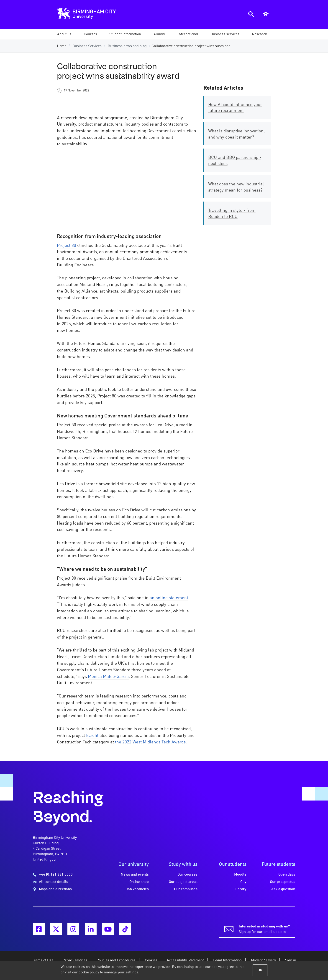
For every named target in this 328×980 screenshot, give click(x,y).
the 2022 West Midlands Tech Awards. (151, 742)
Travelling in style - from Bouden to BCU (232, 214)
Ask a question (283, 889)
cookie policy (89, 972)
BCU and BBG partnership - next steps (235, 161)
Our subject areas (183, 882)
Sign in (291, 960)
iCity (243, 882)
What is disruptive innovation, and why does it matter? (236, 134)
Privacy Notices (75, 960)
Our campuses (186, 889)
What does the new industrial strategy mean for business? (236, 187)
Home (62, 46)
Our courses (187, 875)
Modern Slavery (263, 960)
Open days (287, 875)
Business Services (87, 46)
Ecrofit (92, 736)
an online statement (169, 598)
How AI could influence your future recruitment (235, 108)
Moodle (240, 875)
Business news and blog (127, 46)
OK (260, 970)
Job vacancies (137, 889)
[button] (64, 34)
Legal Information (227, 960)
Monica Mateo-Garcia (108, 677)
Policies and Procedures (116, 960)
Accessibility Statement (185, 960)
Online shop (139, 882)
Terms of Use (43, 960)
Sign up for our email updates (264, 929)
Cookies (151, 960)
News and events (135, 875)
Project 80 (67, 246)
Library (241, 889)
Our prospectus (283, 882)
